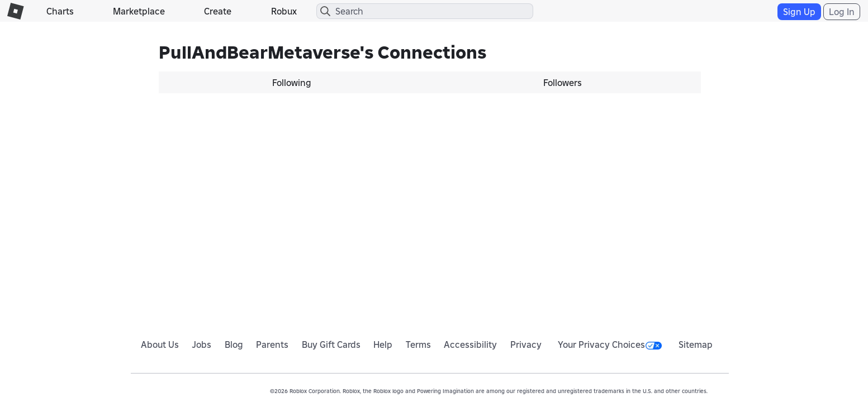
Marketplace (139, 11)
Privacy (526, 344)
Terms (418, 344)
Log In (842, 12)
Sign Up (799, 12)
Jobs (201, 344)
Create (218, 11)
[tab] (294, 83)
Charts (60, 11)
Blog (234, 344)
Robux (284, 11)
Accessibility (470, 344)
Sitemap (696, 344)
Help (383, 344)
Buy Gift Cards (331, 344)
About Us (160, 344)
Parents (272, 344)
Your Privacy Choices (610, 344)
